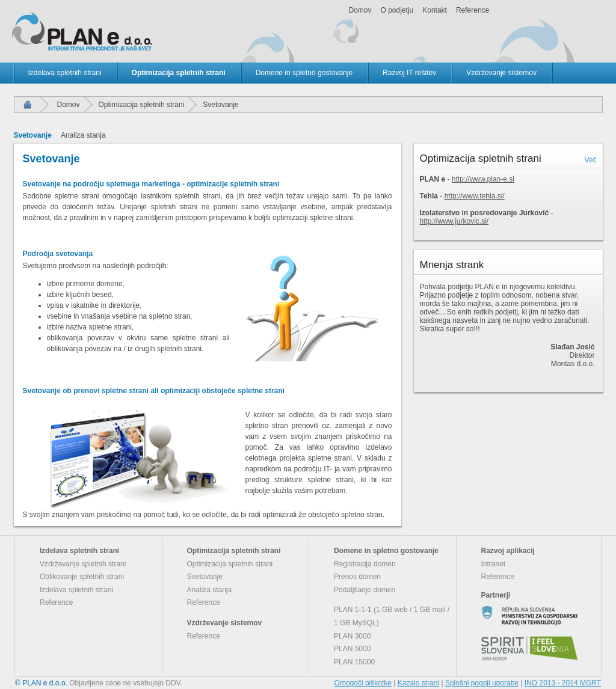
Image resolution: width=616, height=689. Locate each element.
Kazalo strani (418, 683)
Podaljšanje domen (365, 590)
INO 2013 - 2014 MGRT (563, 683)
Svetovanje (33, 135)
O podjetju (397, 10)
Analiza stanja (83, 135)
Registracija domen (365, 564)
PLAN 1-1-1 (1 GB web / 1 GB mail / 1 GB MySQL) (392, 616)
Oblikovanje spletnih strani (82, 577)
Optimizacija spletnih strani (179, 73)
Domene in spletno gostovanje (304, 73)
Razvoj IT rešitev (409, 73)
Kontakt (435, 10)
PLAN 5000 (352, 649)
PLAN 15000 (354, 662)
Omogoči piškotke (363, 683)
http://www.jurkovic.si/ (454, 221)
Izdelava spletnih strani (65, 73)
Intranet (494, 564)
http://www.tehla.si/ (475, 196)
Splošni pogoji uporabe (482, 683)
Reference (473, 10)
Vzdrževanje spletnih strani (83, 564)
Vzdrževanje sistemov (501, 73)
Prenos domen (357, 577)
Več (590, 160)
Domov (360, 10)
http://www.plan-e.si (483, 179)
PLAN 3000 (352, 636)
